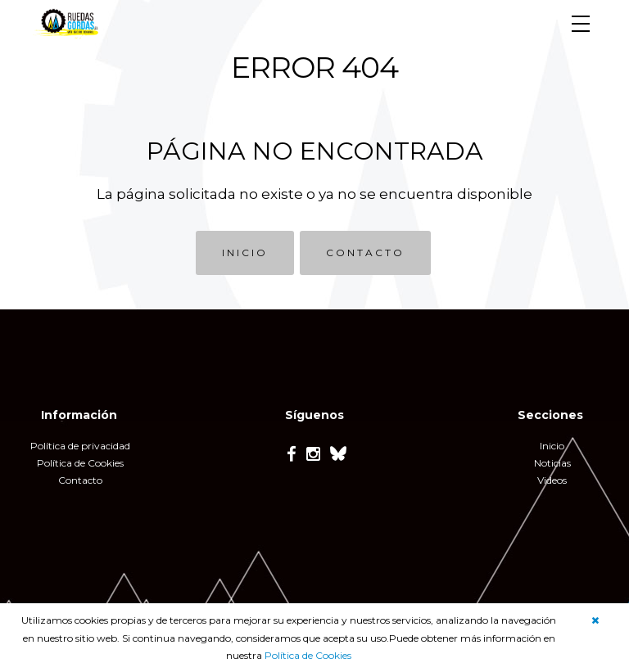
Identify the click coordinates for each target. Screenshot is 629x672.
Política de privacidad (80, 446)
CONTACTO (365, 253)
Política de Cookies (308, 655)
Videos (552, 480)
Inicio (552, 446)
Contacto (80, 480)
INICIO (245, 253)
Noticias (552, 463)
